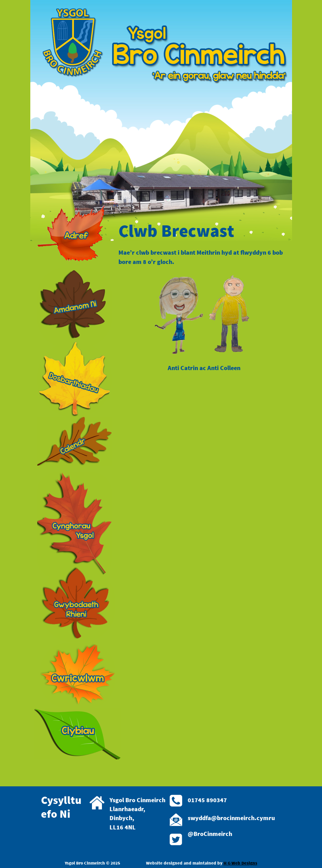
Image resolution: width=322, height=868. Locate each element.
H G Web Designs (240, 863)
